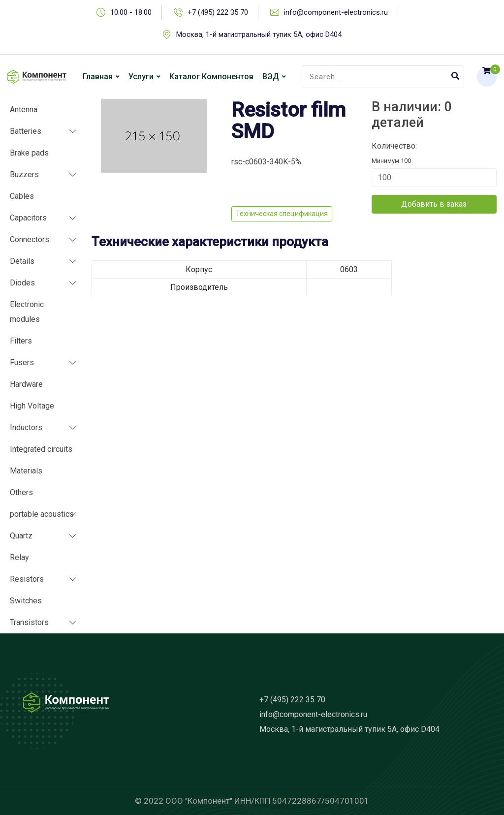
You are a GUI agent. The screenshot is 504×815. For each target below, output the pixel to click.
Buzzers (24, 174)
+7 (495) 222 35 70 (218, 12)
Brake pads (29, 153)
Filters (21, 341)
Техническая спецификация (282, 214)
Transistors (29, 622)
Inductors (26, 427)
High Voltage (32, 406)
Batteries (26, 131)
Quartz (21, 536)
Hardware (26, 384)
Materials (26, 471)
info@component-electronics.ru (336, 12)
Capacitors (28, 218)
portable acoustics (42, 514)
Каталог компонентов (211, 77)
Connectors (30, 239)
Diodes (22, 283)
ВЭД (271, 77)
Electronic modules (27, 312)
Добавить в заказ (434, 204)
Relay (19, 557)
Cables (22, 196)
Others (21, 492)
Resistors (27, 579)
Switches (26, 601)
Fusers (22, 362)
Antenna (24, 110)
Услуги (141, 77)
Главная (98, 77)
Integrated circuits (41, 449)
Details (22, 261)
